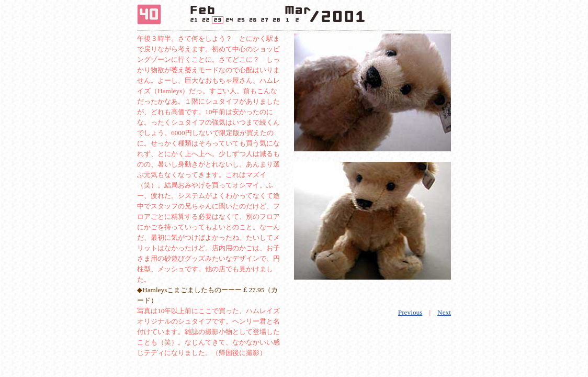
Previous (410, 312)
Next (444, 312)
